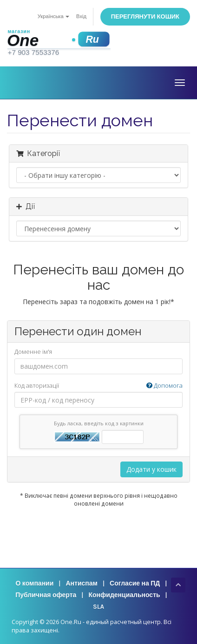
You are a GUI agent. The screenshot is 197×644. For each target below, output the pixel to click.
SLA (98, 607)
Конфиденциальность (124, 595)
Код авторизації (98, 386)
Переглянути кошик (145, 16)
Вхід (81, 16)
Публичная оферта (46, 595)
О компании (34, 583)
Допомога (164, 385)
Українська (54, 16)
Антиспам (81, 583)
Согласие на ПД (135, 583)
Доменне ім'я (33, 351)
